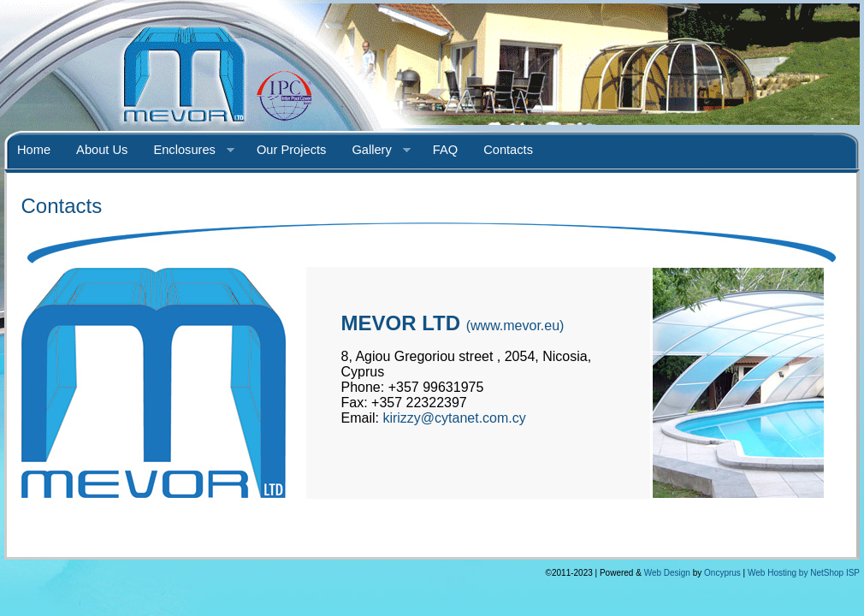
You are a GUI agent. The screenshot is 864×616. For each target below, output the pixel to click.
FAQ (445, 150)
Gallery (374, 151)
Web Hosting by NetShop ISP (804, 573)
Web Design (667, 573)
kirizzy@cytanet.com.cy (454, 418)
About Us (102, 150)
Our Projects (291, 150)
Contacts (508, 150)
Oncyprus (722, 573)
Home (34, 150)
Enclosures (187, 151)
